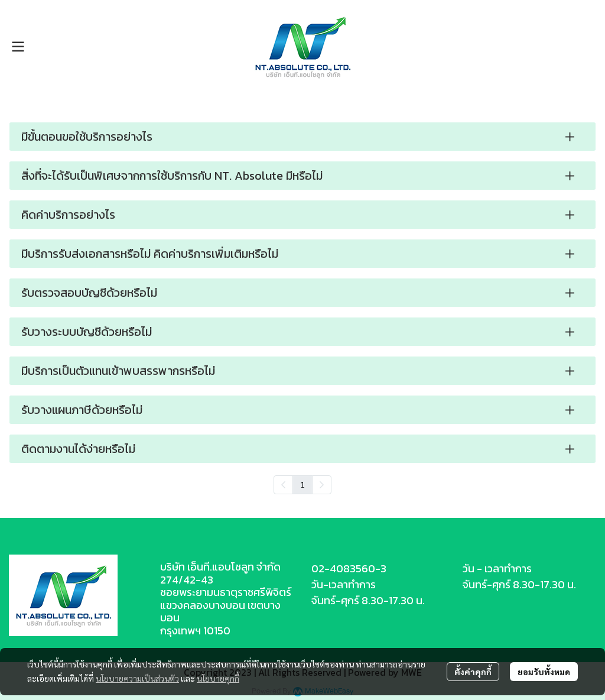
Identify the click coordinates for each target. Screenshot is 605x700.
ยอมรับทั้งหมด (544, 672)
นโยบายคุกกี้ (218, 678)
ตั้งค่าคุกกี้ (473, 672)
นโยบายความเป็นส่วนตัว (137, 678)
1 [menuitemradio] (302, 484)
